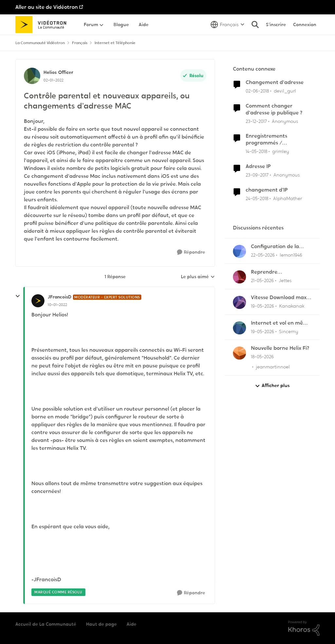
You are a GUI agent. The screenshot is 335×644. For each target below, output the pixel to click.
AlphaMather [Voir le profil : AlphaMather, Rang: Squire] (288, 198)
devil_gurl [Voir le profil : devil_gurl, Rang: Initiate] (285, 91)
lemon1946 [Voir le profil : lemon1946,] (291, 255)
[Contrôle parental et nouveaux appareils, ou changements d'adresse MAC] (57, 305)
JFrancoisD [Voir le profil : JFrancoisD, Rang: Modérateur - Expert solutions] (60, 297)
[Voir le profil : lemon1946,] (239, 251)
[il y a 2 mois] (263, 255)
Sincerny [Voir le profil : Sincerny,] (289, 331)
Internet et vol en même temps (281, 323)
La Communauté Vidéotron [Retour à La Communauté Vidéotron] (40, 43)
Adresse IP (258, 166)
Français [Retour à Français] (80, 43)
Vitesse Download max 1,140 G (279, 298)
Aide (132, 624)
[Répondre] (191, 252)
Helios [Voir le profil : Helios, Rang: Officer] (50, 72)
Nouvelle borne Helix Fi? (280, 348)
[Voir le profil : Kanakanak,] (239, 302)
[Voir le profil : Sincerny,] (239, 328)
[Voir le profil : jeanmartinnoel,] (239, 353)
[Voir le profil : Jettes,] (239, 277)
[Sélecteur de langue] (228, 25)
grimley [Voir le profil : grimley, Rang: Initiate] (281, 151)
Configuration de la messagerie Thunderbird (275, 247)
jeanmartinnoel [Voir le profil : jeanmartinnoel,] (273, 367)
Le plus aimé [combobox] (198, 277)
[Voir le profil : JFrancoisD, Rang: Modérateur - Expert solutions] (38, 301)
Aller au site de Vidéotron (47, 7)
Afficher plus (272, 386)
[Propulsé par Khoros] (304, 628)
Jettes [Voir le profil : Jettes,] (285, 280)
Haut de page (101, 624)
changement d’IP (267, 190)
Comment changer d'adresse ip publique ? (274, 109)
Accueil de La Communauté (46, 624)
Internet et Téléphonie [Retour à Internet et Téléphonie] (115, 43)
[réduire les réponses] (18, 296)
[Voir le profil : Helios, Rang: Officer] (32, 76)
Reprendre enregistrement (271, 272)
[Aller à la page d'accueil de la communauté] (43, 25)
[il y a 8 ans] (257, 91)
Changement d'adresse (275, 82)
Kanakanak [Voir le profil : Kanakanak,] (292, 306)
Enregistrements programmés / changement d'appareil (275, 140)
